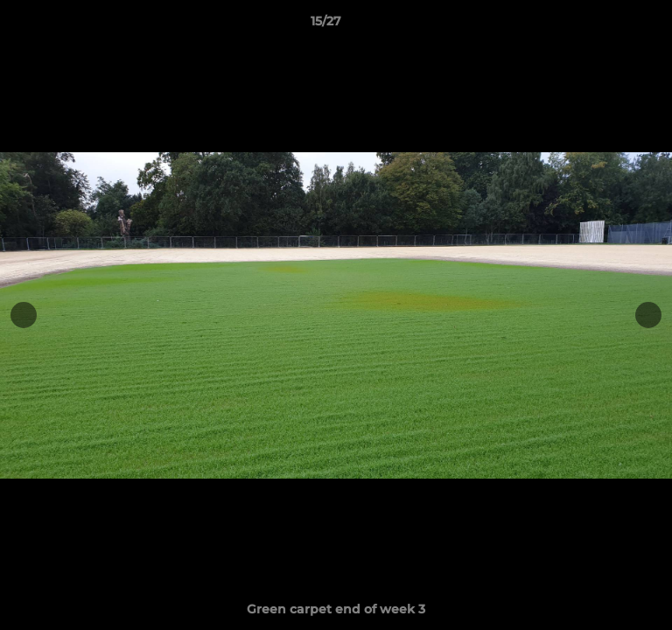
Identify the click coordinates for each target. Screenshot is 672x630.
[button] (609, 25)
